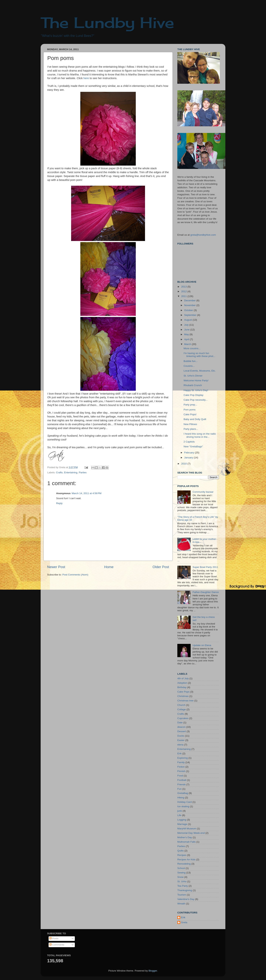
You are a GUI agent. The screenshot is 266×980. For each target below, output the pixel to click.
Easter (181, 740)
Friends (181, 784)
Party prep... (190, 405)
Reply (59, 503)
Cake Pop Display (193, 395)
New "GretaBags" (193, 446)
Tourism (182, 895)
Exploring (183, 758)
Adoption (182, 683)
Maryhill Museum (187, 829)
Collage (182, 709)
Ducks (181, 736)
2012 (184, 291)
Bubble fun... (191, 361)
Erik (179, 753)
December (190, 300)
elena (180, 745)
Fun (179, 789)
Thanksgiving (185, 890)
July (187, 325)
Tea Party (183, 886)
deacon (181, 727)
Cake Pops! (190, 414)
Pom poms (190, 410)
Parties (83, 472)
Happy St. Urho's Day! (196, 390)
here (86, 78)
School (181, 868)
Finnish (181, 771)
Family (181, 762)
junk (180, 811)
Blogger (153, 971)
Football (182, 780)
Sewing (181, 873)
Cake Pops (183, 692)
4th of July (183, 678)
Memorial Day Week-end (191, 833)
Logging (182, 820)
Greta (184, 922)
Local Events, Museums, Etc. (200, 371)
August (188, 320)
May (187, 334)
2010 (184, 464)
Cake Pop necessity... (196, 400)
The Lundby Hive (107, 22)
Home (109, 567)
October (189, 310)
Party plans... (191, 429)
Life (179, 815)
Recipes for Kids (186, 860)
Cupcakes (183, 718)
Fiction (181, 767)
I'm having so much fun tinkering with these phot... (199, 355)
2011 (184, 296)
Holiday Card (185, 802)
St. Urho (182, 881)
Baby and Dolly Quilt (195, 419)
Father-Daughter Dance (206, 592)
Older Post (161, 567)
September (191, 315)
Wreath (181, 904)
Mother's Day (185, 837)
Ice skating (183, 806)
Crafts (59, 472)
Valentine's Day (186, 899)
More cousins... (192, 348)
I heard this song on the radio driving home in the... (200, 435)
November (190, 305)
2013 (184, 287)
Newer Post (56, 567)
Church (181, 705)
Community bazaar (203, 492)
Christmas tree (185, 701)
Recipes (182, 855)
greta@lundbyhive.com (203, 235)
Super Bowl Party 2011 (205, 567)
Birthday (182, 687)
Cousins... (189, 366)
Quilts (181, 851)
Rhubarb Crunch (193, 385)
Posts (54, 938)
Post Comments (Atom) (75, 575)
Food (180, 776)
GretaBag (183, 793)
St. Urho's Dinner (193, 376)
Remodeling (184, 864)
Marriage (182, 824)
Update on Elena (202, 645)
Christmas (183, 696)
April (187, 339)
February (190, 453)
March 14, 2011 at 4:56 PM (87, 493)
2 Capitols (189, 442)
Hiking (181, 798)
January (189, 458)
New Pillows (190, 424)
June (187, 330)
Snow (180, 877)
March (188, 344)
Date (180, 723)
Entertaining (71, 472)
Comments (57, 945)
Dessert (182, 731)
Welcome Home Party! (196, 380)
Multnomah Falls (186, 842)
